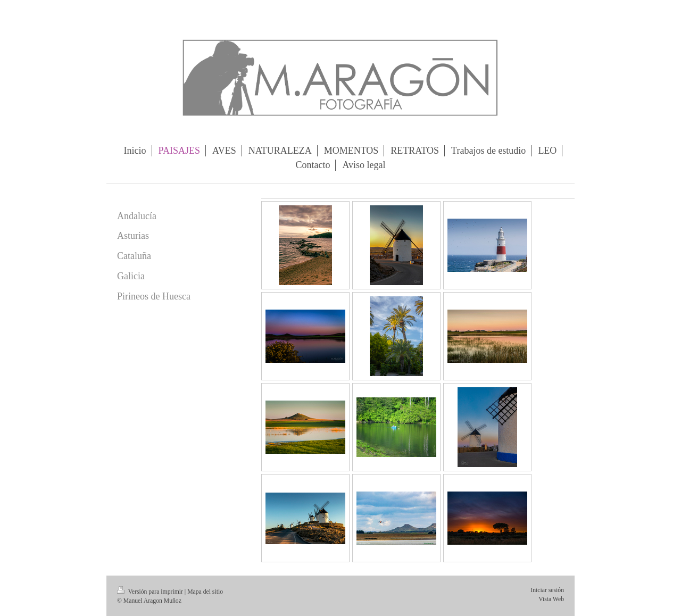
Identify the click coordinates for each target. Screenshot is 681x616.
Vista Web (551, 599)
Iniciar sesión (547, 590)
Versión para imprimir (151, 592)
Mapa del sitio (205, 592)
